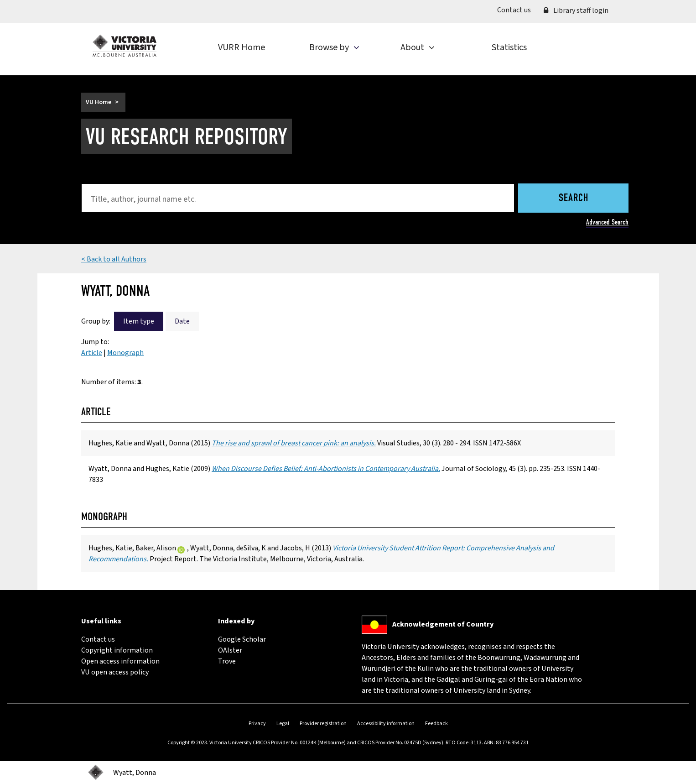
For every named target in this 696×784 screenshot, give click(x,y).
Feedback (436, 724)
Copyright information (117, 650)
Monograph (125, 353)
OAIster (230, 650)
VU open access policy (115, 672)
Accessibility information (386, 724)
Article (92, 353)
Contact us (517, 10)
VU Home (99, 102)
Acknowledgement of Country (443, 624)
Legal (283, 724)
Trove (227, 661)
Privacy (257, 724)
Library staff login (576, 10)
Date (182, 321)
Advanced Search (607, 222)
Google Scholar (242, 639)
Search (574, 199)
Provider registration (323, 724)
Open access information (120, 661)
